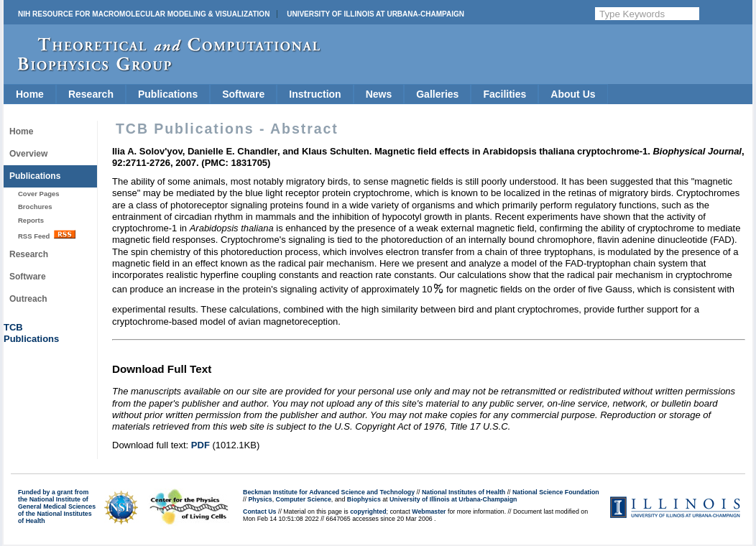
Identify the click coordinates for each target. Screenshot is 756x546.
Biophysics (364, 499)
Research (91, 94)
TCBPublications (31, 333)
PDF (200, 445)
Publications (168, 94)
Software (243, 94)
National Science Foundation (556, 492)
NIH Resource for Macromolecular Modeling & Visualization (144, 14)
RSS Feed (47, 235)
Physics (260, 499)
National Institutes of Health (464, 492)
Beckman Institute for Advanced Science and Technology (329, 492)
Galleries (437, 94)
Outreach (28, 299)
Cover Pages (39, 194)
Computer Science (304, 499)
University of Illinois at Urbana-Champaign (375, 14)
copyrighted (368, 512)
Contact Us (259, 512)
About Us (573, 94)
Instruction (315, 94)
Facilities (504, 94)
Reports (31, 220)
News (379, 94)
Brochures (35, 207)
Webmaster (429, 512)
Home (30, 94)
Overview (28, 154)
